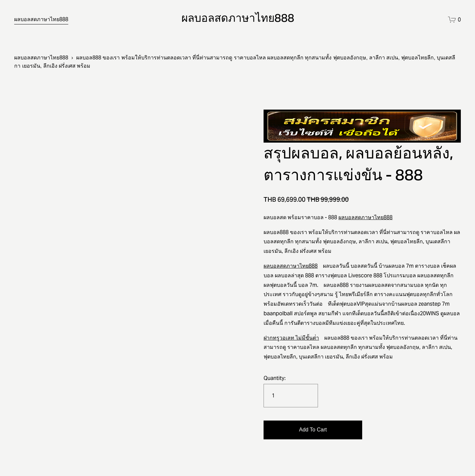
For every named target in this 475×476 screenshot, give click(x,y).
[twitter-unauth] (402, 20)
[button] (313, 430)
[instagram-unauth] (431, 20)
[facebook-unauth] (417, 20)
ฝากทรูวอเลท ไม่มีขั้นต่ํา (291, 338)
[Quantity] (291, 396)
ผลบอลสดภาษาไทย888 (41, 19)
